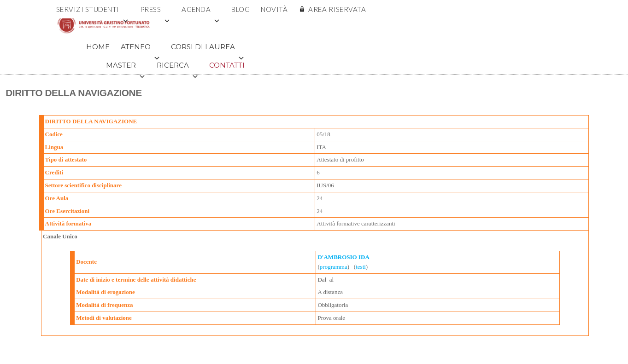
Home (98, 47)
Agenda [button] (201, 12)
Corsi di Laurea (208, 49)
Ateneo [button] (141, 49)
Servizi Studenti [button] (93, 12)
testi (361, 267)
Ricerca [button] (178, 68)
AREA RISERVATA (337, 9)
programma (334, 267)
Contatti (227, 65)
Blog (241, 9)
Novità (274, 9)
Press (156, 12)
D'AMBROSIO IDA (343, 257)
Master (126, 68)
